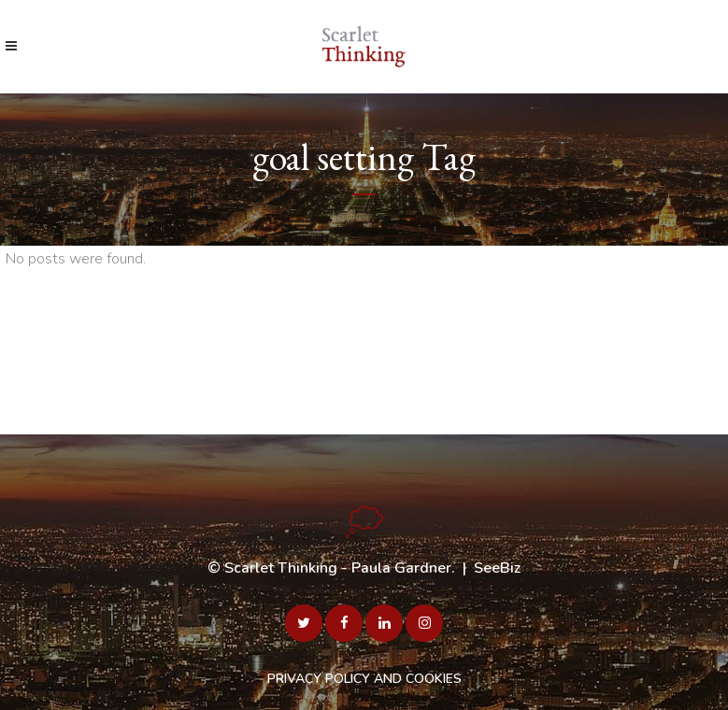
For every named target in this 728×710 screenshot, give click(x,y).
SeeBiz (497, 568)
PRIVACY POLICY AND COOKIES (364, 679)
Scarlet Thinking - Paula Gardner (338, 568)
